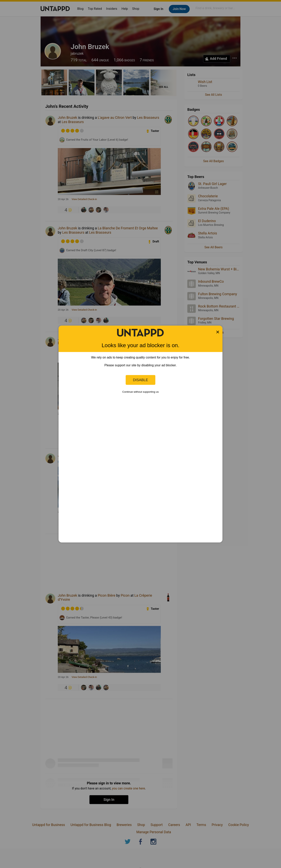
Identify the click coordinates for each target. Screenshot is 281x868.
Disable (140, 380)
